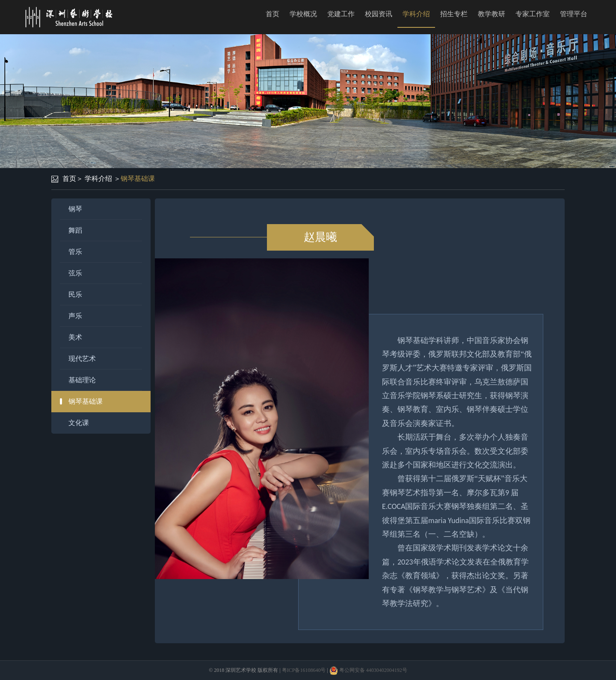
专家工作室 (533, 14)
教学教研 (492, 14)
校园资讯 (379, 14)
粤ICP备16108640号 (304, 670)
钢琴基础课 (138, 179)
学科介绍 (416, 14)
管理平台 (574, 14)
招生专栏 (454, 14)
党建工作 (341, 14)
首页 (272, 14)
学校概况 (303, 14)
